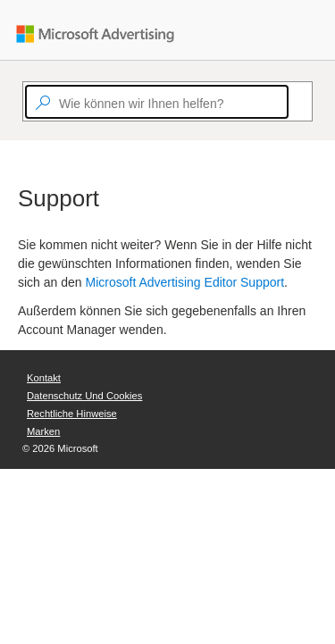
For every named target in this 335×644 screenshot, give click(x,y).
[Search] (297, 102)
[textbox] (157, 102)
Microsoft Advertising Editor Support (185, 282)
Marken (43, 431)
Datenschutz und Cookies (84, 396)
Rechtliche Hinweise (72, 414)
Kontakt (44, 378)
